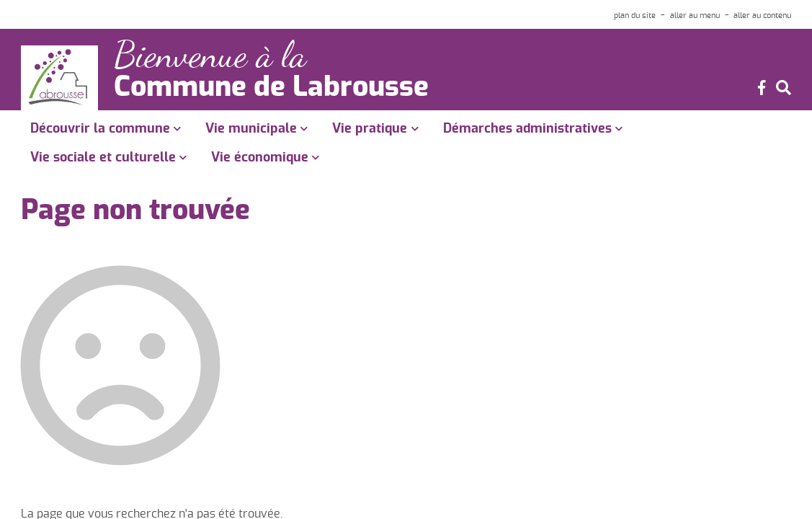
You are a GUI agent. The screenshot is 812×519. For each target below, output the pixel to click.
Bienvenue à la (210, 55)
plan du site (635, 15)
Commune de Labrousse (271, 88)
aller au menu (695, 15)
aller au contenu (762, 15)
